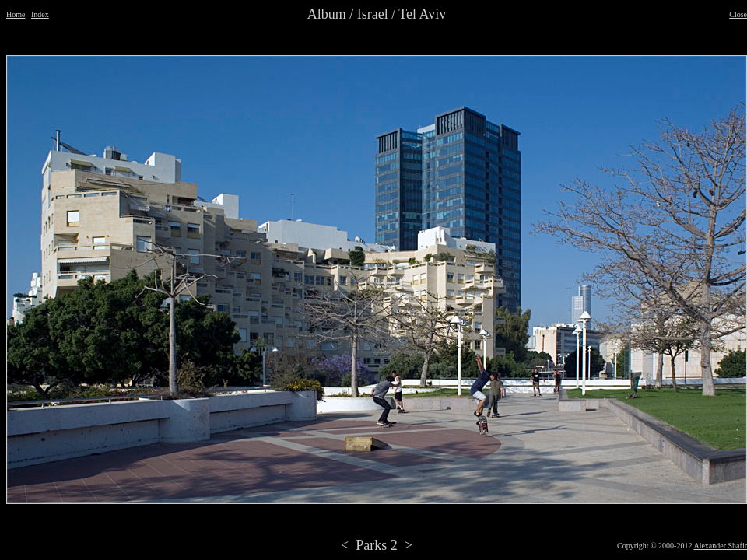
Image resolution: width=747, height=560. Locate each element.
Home (16, 14)
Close (738, 14)
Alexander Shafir (720, 546)
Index (40, 14)
